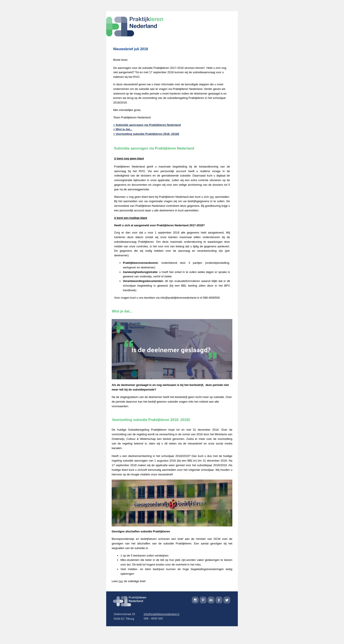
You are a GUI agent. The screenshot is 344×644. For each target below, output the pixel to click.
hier (121, 581)
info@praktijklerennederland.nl (161, 614)
